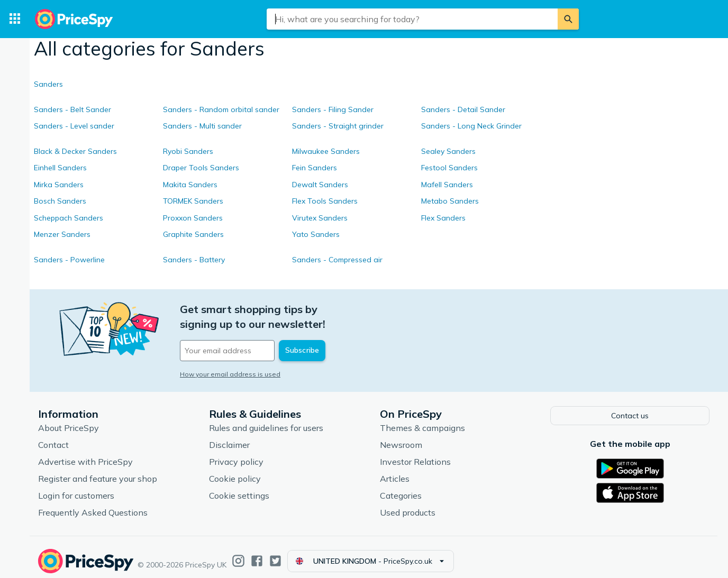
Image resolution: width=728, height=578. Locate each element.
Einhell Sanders (60, 168)
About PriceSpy (69, 419)
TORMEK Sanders (193, 201)
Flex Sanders (443, 218)
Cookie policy (235, 470)
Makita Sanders (190, 185)
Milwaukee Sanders (326, 151)
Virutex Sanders (320, 218)
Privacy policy (236, 453)
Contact (53, 436)
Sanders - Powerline (69, 260)
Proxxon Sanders (193, 218)
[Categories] (15, 19)
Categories (401, 487)
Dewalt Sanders (320, 185)
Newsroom (401, 436)
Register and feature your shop (98, 470)
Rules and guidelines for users (266, 419)
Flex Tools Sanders (325, 201)
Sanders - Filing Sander (333, 109)
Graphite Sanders (193, 234)
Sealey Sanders (448, 151)
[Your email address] (252, 336)
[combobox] (412, 19)
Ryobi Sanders (188, 151)
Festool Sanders (449, 168)
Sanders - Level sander (74, 126)
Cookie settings (239, 487)
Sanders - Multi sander (202, 126)
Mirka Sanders (59, 185)
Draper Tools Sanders (201, 168)
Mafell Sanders (447, 185)
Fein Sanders (315, 168)
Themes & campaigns (422, 419)
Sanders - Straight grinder (338, 126)
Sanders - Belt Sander (72, 109)
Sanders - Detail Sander (463, 109)
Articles (395, 470)
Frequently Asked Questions (93, 504)
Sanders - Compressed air (337, 260)
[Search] (568, 19)
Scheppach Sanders (69, 218)
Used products (408, 504)
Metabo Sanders (450, 201)
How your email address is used (230, 359)
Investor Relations (415, 453)
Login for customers (76, 487)
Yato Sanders (316, 234)
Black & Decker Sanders (75, 151)
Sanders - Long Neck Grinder (471, 126)
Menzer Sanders (62, 234)
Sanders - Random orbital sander (221, 109)
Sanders (48, 84)
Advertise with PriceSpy (85, 453)
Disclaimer (229, 436)
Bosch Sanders (60, 201)
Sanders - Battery (194, 260)
